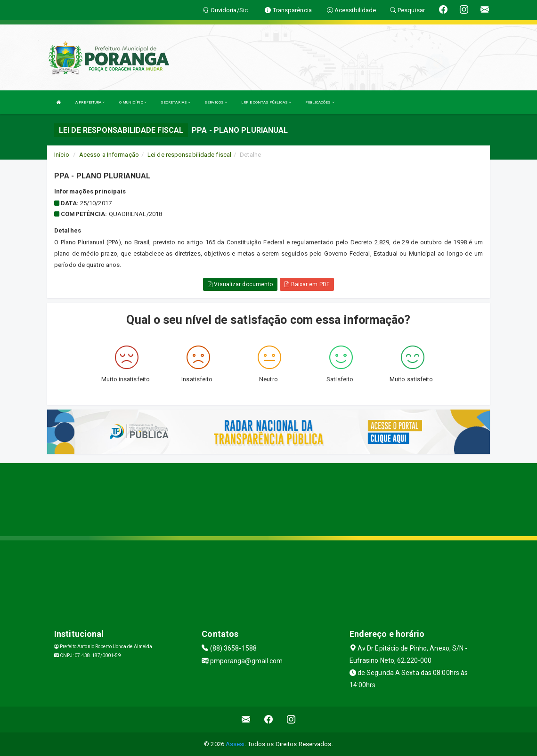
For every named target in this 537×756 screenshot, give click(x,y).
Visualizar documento (240, 284)
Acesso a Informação (109, 155)
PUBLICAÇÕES (320, 102)
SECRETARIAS (175, 102)
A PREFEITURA (90, 102)
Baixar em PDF (307, 284)
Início (62, 155)
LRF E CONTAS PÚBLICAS (266, 102)
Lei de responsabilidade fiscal (189, 155)
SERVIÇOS (216, 102)
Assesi (235, 744)
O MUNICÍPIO (133, 102)
